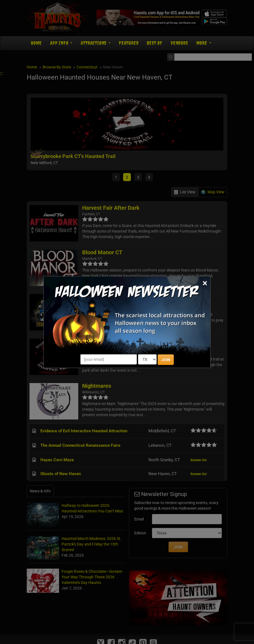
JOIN (166, 360)
